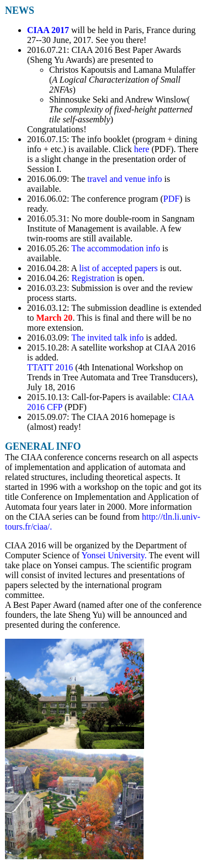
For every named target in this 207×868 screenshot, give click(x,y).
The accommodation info (116, 248)
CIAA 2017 (48, 30)
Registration (93, 278)
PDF (171, 199)
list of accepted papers (118, 268)
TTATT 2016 (50, 367)
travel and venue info (125, 179)
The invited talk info (107, 338)
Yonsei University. (114, 555)
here (142, 149)
